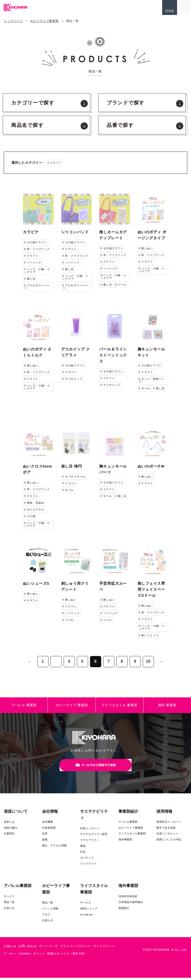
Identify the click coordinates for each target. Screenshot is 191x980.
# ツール (121, 285)
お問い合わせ (28, 948)
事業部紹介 (128, 813)
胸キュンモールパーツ (113, 469)
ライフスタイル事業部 (132, 836)
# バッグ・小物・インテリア (37, 271)
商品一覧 (9, 904)
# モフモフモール (74, 477)
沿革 (45, 836)
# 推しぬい (146, 248)
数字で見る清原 (166, 830)
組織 (45, 842)
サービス (9, 898)
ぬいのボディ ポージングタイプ (152, 235)
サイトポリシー (104, 948)
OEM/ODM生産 (128, 898)
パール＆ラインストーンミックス (113, 355)
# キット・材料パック (152, 380)
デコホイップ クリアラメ (76, 352)
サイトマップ (48, 948)
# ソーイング (33, 262)
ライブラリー (88, 866)
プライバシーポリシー (76, 948)
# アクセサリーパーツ (37, 287)
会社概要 (48, 824)
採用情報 (164, 813)
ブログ (46, 917)
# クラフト (55, 163)
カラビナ (31, 232)
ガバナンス (87, 860)
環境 (83, 848)
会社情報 (50, 813)
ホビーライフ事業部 (44, 21)
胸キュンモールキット (151, 352)
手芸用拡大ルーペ (113, 586)
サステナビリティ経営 (94, 836)
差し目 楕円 (72, 466)
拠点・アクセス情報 (54, 848)
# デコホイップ (72, 379)
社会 (83, 854)
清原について (16, 813)
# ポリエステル (34, 509)
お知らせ (9, 910)
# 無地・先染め (34, 503)
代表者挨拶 (49, 830)
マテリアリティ (90, 842)
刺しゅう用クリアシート (75, 586)
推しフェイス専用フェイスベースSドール (151, 589)
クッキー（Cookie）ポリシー (24, 956)
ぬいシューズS (36, 583)
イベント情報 (50, 911)
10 (148, 661)
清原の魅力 (11, 830)
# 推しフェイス (149, 635)
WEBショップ (89, 911)
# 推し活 (30, 279)
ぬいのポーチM (151, 466)
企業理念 (9, 836)
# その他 (30, 516)
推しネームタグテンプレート (113, 235)
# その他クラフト (36, 242)
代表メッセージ (90, 830)
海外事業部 (125, 842)
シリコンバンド (75, 232)
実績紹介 (124, 910)
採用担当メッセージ (169, 824)
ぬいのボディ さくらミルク (37, 352)
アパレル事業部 (128, 824)
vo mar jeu (86, 917)
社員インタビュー (167, 836)
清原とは (9, 824)
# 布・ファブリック (37, 249)
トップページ (13, 21)
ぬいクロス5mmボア (37, 469)
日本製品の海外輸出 (131, 904)
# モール (144, 388)
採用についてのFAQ (169, 842)
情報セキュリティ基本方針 (66, 956)
